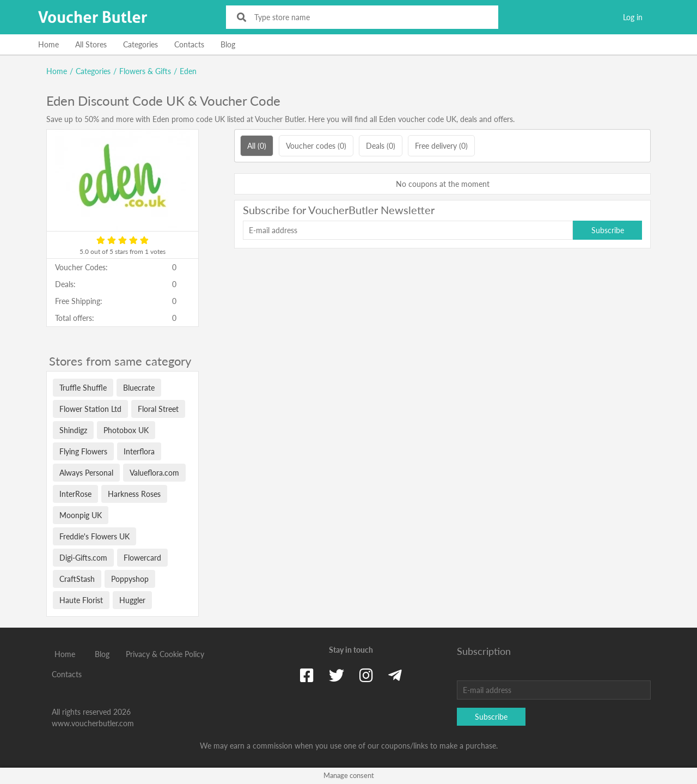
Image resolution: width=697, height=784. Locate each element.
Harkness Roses (134, 494)
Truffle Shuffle (83, 388)
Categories (140, 44)
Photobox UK (126, 430)
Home (48, 44)
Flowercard (142, 558)
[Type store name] (369, 17)
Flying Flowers (83, 451)
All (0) (257, 146)
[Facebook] (307, 675)
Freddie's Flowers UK (94, 536)
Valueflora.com (154, 473)
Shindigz (73, 430)
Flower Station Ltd (90, 409)
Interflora (139, 451)
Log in (633, 17)
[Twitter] (337, 675)
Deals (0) (381, 146)
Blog (228, 44)
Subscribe (608, 230)
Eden (188, 71)
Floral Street (158, 409)
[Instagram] (366, 675)
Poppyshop (130, 579)
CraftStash (77, 579)
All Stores (91, 44)
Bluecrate (139, 388)
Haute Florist (81, 600)
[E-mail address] (408, 230)
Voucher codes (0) (316, 146)
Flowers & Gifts (145, 71)
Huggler (132, 600)
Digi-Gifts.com (83, 558)
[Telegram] (395, 675)
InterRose (75, 494)
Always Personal (86, 473)
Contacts (189, 44)
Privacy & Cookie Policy (165, 654)
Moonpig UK (81, 515)
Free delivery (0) (441, 146)
